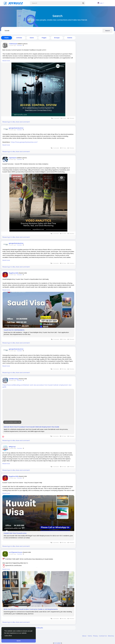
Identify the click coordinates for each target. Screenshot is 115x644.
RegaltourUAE (13, 273)
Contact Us (103, 636)
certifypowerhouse (15, 552)
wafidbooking (14, 379)
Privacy (96, 636)
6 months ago (12, 448)
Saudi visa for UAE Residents (14, 330)
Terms (90, 636)
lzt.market (58, 643)
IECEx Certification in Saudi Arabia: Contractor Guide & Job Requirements (31, 609)
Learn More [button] (8, 635)
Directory (111, 636)
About (85, 636)
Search (107, 31)
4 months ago (12, 245)
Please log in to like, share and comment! (16, 122)
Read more (6, 61)
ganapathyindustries (16, 128)
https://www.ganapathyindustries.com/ (24, 142)
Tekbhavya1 (13, 44)
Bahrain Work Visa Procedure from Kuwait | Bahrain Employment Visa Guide (31, 427)
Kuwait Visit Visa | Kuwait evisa (15, 533)
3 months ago (12, 159)
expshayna (13, 158)
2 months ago (12, 45)
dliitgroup (12, 447)
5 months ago (12, 351)
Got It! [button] (19, 641)
